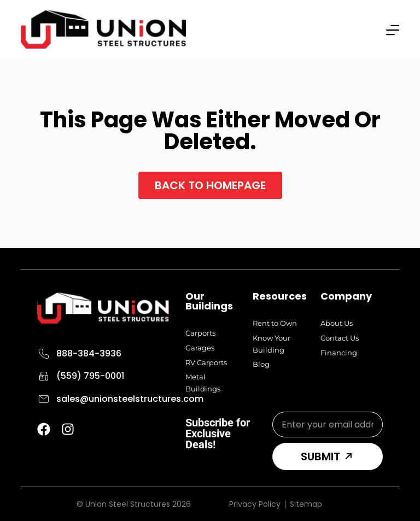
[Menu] (393, 30)
